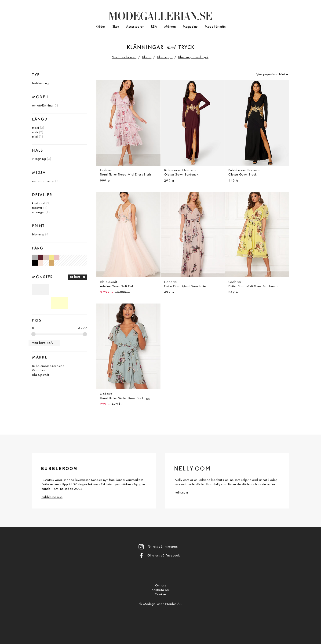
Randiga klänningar (60, 289)
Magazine (190, 27)
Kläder (100, 27)
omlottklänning (42, 106)
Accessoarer (135, 27)
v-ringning (39, 159)
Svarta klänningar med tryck (35, 263)
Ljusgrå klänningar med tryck (35, 257)
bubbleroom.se (52, 497)
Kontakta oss (160, 590)
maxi (35, 128)
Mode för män (215, 27)
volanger (38, 212)
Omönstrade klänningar (41, 289)
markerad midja (43, 181)
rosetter (37, 208)
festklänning (40, 83)
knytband (39, 203)
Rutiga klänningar (78, 289)
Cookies (161, 595)
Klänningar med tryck (193, 57)
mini (35, 137)
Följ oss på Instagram (162, 547)
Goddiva (38, 371)
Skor (116, 27)
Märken (170, 27)
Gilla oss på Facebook (164, 556)
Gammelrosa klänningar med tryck (57, 257)
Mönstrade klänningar (41, 303)
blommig (38, 235)
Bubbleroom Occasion (48, 366)
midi (35, 132)
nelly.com (181, 493)
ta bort (75, 277)
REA (154, 27)
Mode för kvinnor (124, 57)
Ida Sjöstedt (40, 375)
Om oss (160, 586)
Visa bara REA (42, 343)
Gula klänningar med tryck (51, 257)
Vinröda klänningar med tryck (40, 257)
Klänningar (145, 48)
